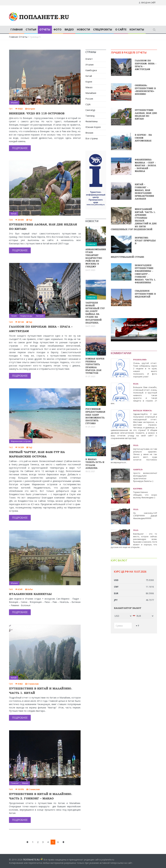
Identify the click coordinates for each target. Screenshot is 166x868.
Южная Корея (93, 127)
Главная (17, 29)
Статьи (31, 29)
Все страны (92, 138)
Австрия (40, 316)
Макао (25, 783)
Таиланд (90, 116)
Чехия (14, 316)
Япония (89, 133)
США (88, 104)
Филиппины (92, 121)
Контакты (137, 29)
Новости (83, 29)
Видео (69, 29)
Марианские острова (21, 441)
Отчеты (45, 29)
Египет (89, 59)
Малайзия (91, 93)
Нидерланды (26, 316)
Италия (14, 103)
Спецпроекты (103, 29)
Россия (89, 99)
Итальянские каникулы (30, 594)
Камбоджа (91, 70)
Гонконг (15, 783)
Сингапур (90, 110)
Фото (57, 29)
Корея (89, 82)
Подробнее (20, 148)
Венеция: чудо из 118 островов (37, 113)
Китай (14, 214)
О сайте (121, 29)
